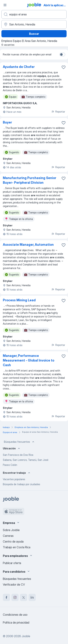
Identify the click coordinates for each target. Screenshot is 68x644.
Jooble (26, 636)
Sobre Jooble (11, 530)
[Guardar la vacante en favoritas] (64, 67)
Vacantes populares (14, 479)
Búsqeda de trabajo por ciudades (22, 484)
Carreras (8, 536)
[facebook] (6, 597)
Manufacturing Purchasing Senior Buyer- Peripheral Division (30, 180)
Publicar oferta (12, 563)
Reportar (58, 112)
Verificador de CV (14, 584)
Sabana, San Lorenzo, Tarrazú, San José (26, 460)
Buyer (7, 122)
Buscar (34, 34)
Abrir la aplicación (56, 5)
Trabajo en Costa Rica (17, 547)
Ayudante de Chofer (19, 67)
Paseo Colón (10, 465)
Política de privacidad (16, 622)
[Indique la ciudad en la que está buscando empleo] (34, 24)
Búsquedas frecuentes (19, 442)
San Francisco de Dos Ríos (18, 455)
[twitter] (24, 597)
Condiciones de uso (15, 615)
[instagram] (15, 597)
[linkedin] (32, 597)
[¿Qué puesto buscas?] (34, 14)
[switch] (62, 54)
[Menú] (5, 5)
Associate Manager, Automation (28, 245)
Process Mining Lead (19, 300)
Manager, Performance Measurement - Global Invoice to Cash (29, 360)
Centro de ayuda (13, 541)
